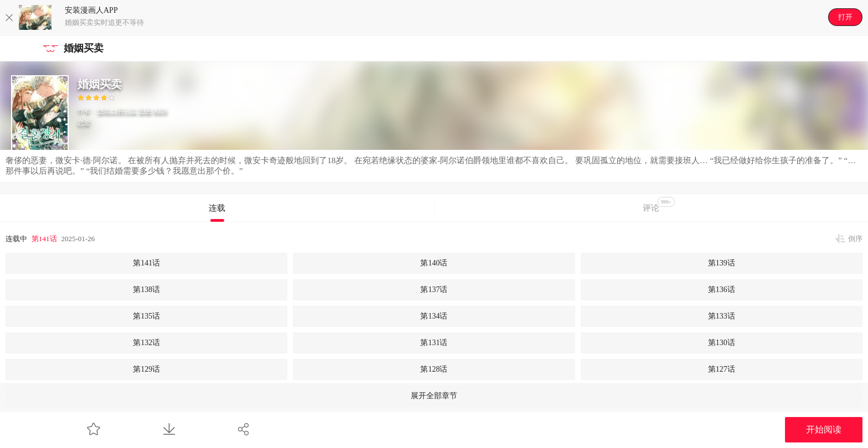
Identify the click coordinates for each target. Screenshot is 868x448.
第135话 (146, 316)
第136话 (722, 290)
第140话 (434, 263)
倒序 (855, 239)
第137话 (434, 290)
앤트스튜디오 (117, 111)
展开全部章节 (434, 396)
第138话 (146, 290)
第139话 (722, 263)
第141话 (44, 239)
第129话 (146, 369)
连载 (217, 208)
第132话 (146, 343)
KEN (161, 111)
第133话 (722, 316)
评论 (659, 205)
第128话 (434, 369)
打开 (845, 17)
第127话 (722, 369)
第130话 (722, 343)
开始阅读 (824, 429)
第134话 (434, 316)
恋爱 (84, 123)
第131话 (434, 343)
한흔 (146, 111)
